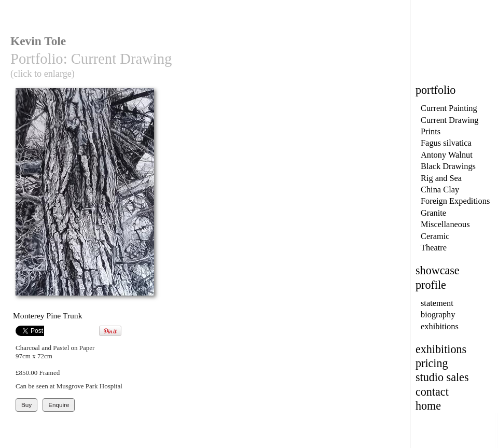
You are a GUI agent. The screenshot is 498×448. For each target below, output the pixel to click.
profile (431, 285)
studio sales (442, 377)
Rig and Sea (441, 178)
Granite (433, 213)
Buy (26, 405)
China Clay (440, 190)
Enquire (59, 405)
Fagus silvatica (446, 143)
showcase (438, 270)
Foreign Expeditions (455, 201)
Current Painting (449, 108)
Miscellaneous (445, 224)
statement (437, 303)
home (428, 406)
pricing (432, 363)
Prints (431, 131)
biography (438, 314)
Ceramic (435, 236)
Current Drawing (449, 120)
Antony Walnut (447, 155)
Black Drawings (448, 166)
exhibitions (440, 326)
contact (432, 392)
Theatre (434, 248)
